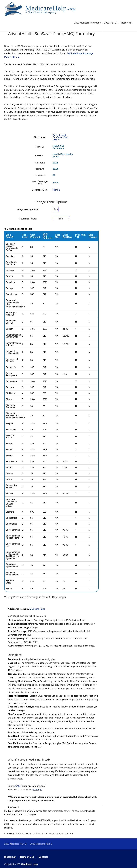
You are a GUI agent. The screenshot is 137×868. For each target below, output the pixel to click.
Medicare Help (30, 864)
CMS (18, 786)
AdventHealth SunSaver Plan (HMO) (60, 137)
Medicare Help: (37, 609)
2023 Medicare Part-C (15, 844)
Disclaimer (10, 857)
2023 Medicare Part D (41, 844)
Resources (125, 23)
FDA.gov (37, 790)
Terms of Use (27, 857)
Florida (56, 190)
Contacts (43, 857)
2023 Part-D (110, 23)
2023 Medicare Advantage (87, 23)
